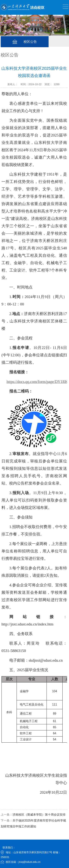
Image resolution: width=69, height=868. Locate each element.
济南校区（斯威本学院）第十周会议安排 (39, 815)
